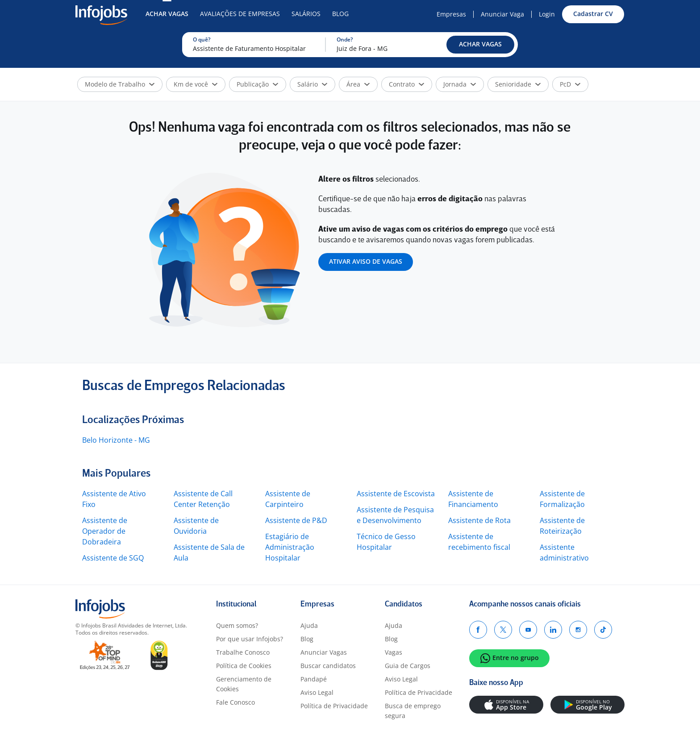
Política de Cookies (244, 666)
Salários (306, 14)
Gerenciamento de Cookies (244, 684)
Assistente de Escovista (396, 494)
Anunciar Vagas (324, 652)
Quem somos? (237, 625)
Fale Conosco (235, 702)
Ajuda (309, 625)
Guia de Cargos (408, 666)
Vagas (394, 652)
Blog (340, 14)
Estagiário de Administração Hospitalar (290, 547)
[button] (480, 45)
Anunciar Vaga (502, 14)
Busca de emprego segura (413, 711)
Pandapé (314, 679)
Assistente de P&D (296, 520)
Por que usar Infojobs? (250, 639)
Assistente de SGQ (113, 558)
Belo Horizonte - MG (116, 440)
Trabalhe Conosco (243, 652)
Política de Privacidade (334, 706)
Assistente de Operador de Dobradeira (105, 531)
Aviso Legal (317, 692)
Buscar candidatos (328, 666)
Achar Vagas (167, 14)
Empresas (451, 14)
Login (547, 14)
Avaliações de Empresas (240, 14)
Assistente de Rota (479, 520)
